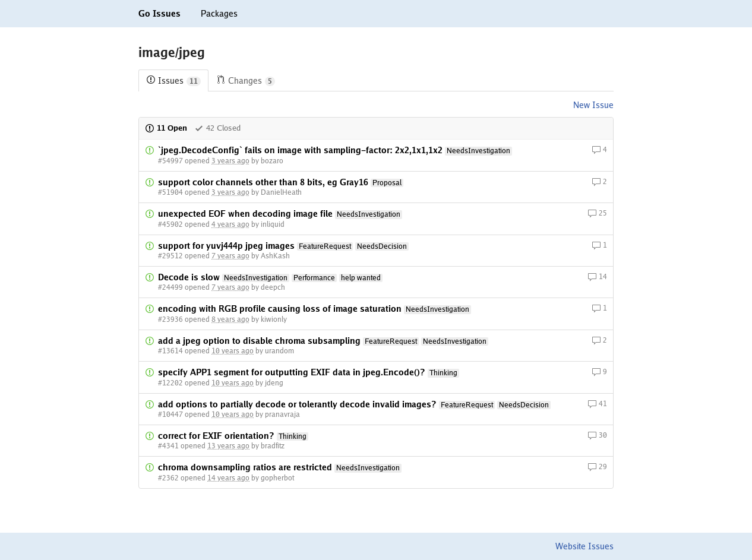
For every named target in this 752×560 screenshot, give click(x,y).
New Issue (593, 105)
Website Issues (584, 546)
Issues (173, 81)
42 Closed (217, 128)
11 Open (166, 128)
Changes (246, 81)
